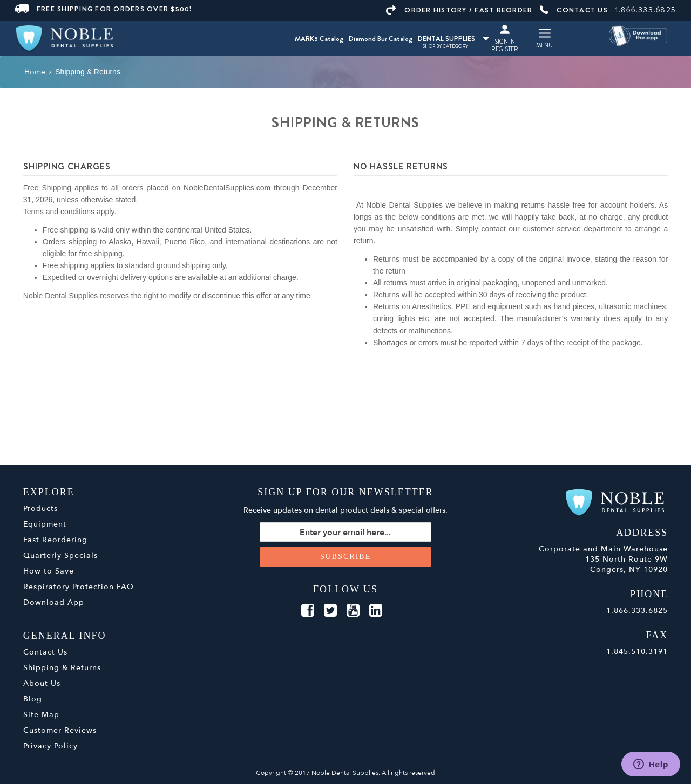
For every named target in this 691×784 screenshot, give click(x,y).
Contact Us (45, 652)
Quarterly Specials (60, 555)
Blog (33, 699)
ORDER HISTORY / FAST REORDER (459, 10)
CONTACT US (574, 10)
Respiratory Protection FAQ (79, 587)
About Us (42, 683)
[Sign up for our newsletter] (345, 532)
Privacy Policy (50, 746)
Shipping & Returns (62, 668)
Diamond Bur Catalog (381, 39)
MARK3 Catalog (319, 39)
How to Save (49, 571)
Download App (54, 602)
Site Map (41, 715)
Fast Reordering (55, 540)
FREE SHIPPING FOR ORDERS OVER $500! (104, 9)
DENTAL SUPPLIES (453, 39)
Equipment (45, 524)
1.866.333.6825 (646, 10)
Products (40, 509)
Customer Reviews (60, 730)
